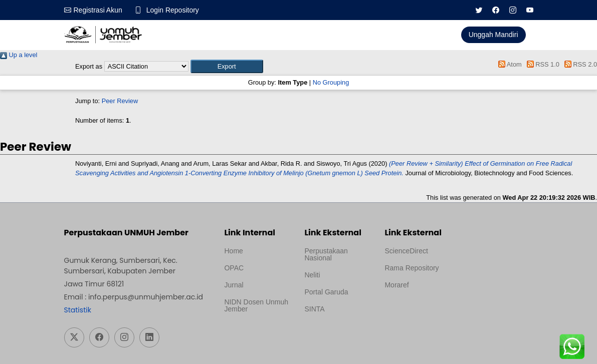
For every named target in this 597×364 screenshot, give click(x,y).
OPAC (234, 268)
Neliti (312, 275)
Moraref (396, 285)
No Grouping (331, 82)
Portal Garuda (326, 292)
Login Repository (173, 10)
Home (233, 251)
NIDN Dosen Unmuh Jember (256, 305)
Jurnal (234, 285)
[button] (227, 66)
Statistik (78, 310)
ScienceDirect (406, 251)
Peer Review (120, 101)
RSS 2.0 (579, 64)
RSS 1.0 (541, 64)
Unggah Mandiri (493, 35)
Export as (89, 66)
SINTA (314, 309)
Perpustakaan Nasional (326, 254)
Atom (509, 64)
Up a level (19, 55)
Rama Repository (412, 268)
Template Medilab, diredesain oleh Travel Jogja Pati (333, 333)
